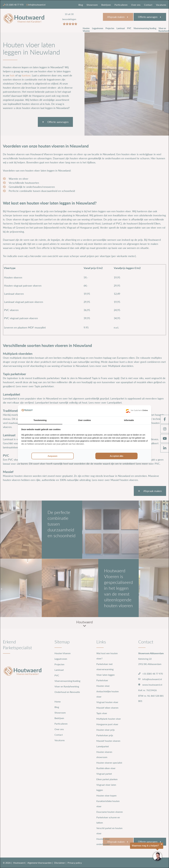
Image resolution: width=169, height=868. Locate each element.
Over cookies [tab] (84, 420)
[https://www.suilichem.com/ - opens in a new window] (137, 411)
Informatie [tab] (129, 420)
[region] (133, 852)
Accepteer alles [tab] (117, 456)
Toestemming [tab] (40, 420)
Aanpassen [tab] (53, 456)
